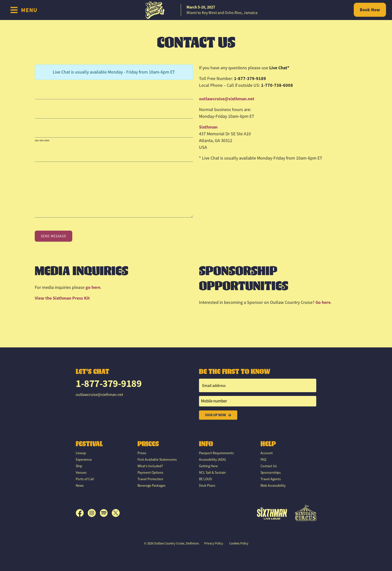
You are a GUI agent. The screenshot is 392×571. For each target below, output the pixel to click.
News (80, 486)
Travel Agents (271, 479)
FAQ (263, 460)
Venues (81, 473)
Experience (84, 460)
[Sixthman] (272, 513)
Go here (323, 302)
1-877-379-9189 (109, 384)
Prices (142, 453)
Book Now (370, 10)
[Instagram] (94, 513)
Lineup (81, 453)
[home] (196, 10)
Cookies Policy (239, 544)
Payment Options (150, 473)
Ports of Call (85, 479)
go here (93, 287)
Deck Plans (207, 486)
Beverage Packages (151, 486)
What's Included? (150, 466)
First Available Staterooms (157, 460)
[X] (116, 513)
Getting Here (208, 466)
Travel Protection (150, 479)
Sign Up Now (218, 415)
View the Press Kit (62, 298)
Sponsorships (271, 473)
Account (267, 453)
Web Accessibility (273, 486)
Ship (79, 466)
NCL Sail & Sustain (212, 473)
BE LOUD (205, 479)
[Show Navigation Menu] (24, 10)
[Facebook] (82, 513)
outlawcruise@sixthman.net (227, 99)
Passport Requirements (216, 453)
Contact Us (269, 466)
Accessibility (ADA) (212, 460)
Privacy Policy (214, 544)
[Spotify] (106, 513)
